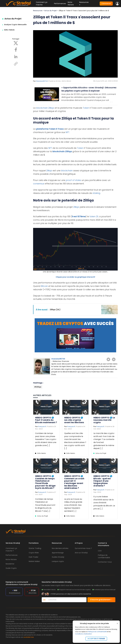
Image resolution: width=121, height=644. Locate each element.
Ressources (38, 11)
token (92, 216)
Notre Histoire (71, 3)
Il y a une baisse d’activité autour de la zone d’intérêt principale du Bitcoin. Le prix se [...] (104, 503)
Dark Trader (34, 557)
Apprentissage (58, 553)
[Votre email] (67, 600)
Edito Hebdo (9, 30)
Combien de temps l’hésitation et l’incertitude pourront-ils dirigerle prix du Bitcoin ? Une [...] (46, 505)
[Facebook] (16, 50)
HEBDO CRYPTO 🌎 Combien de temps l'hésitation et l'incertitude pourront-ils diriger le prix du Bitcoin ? (45, 482)
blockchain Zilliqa (62, 151)
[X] (16, 43)
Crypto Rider (34, 553)
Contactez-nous (105, 562)
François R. (42, 426)
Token (86, 108)
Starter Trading (35, 548)
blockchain (42, 108)
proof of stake (73, 180)
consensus (39, 184)
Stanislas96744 (42, 81)
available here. (29, 637)
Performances (60, 4)
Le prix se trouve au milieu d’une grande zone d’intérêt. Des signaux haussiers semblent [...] (73, 505)
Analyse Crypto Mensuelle (15, 25)
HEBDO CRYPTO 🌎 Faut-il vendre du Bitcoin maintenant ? (46, 420)
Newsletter (10, 564)
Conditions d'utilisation (83, 634)
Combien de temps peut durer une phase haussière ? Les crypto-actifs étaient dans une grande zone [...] (46, 439)
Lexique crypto (58, 561)
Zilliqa (51, 108)
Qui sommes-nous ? (83, 548)
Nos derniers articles (60, 548)
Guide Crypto (11, 568)
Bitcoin (44, 286)
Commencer (106, 3)
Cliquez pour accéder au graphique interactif (75, 277)
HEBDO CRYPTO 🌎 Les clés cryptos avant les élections (74, 420)
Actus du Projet (13, 19)
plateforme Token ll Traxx (50, 129)
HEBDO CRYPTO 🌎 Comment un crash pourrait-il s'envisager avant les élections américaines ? (74, 482)
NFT (67, 132)
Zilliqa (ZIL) (55, 310)
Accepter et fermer (96, 639)
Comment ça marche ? (11, 550)
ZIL (97, 216)
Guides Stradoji (58, 557)
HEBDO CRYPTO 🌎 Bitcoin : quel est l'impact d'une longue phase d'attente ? (103, 481)
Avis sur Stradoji (81, 553)
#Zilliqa (38, 387)
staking (96, 193)
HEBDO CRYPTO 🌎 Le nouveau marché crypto (104, 420)
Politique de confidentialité (97, 632)
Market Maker (34, 561)
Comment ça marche (42, 3)
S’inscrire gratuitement (101, 600)
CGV (100, 551)
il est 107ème (79, 216)
